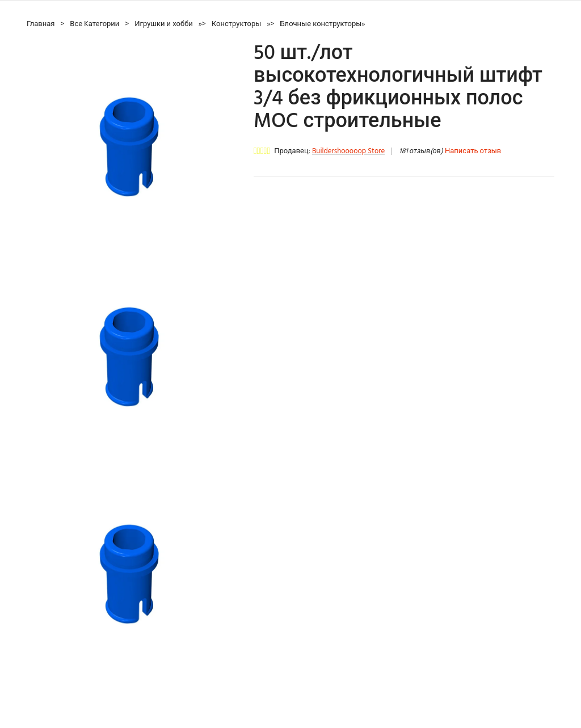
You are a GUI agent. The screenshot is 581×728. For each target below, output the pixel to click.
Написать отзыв (473, 151)
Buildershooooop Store (348, 151)
